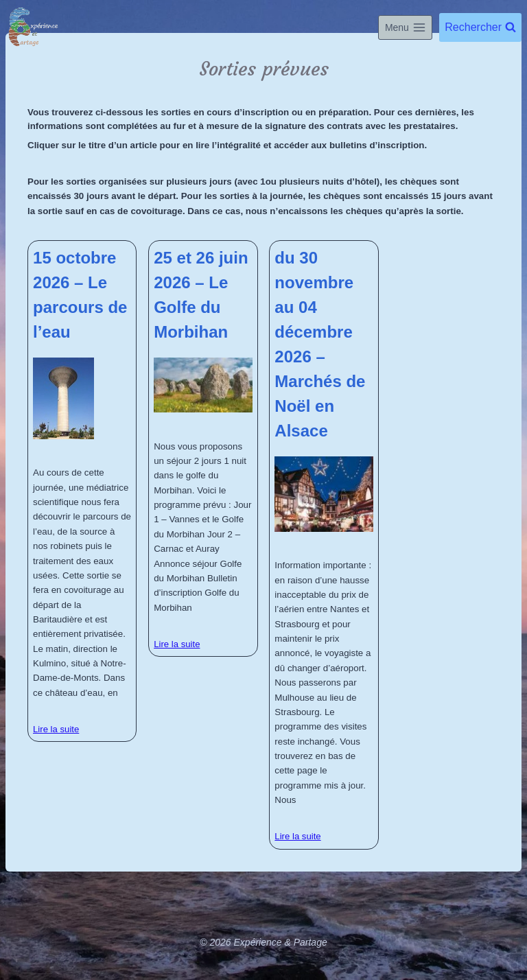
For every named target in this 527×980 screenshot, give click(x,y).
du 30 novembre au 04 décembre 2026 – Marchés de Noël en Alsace (320, 344)
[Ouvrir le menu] (405, 27)
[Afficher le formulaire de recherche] (480, 27)
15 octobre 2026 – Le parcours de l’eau (80, 295)
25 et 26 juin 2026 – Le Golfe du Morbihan (201, 295)
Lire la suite (56, 729)
